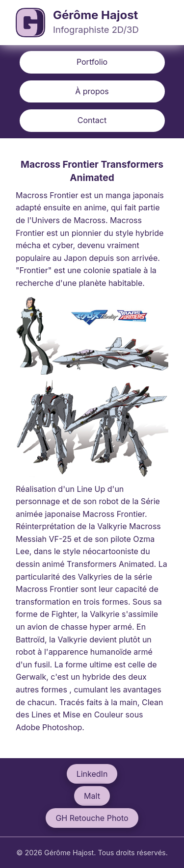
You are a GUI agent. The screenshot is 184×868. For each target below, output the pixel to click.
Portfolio (92, 62)
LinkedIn (92, 774)
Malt (92, 796)
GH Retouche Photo (92, 818)
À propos (92, 91)
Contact (92, 120)
